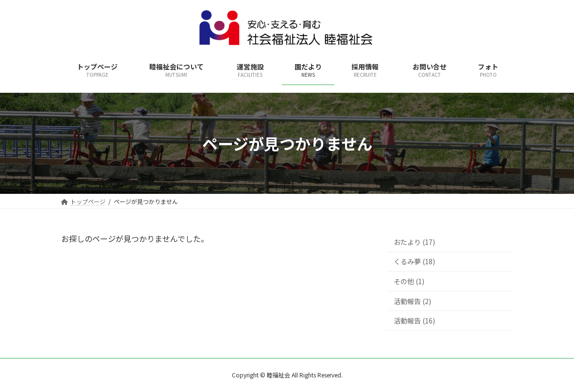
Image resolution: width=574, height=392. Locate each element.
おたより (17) (414, 242)
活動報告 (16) (414, 321)
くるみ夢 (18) (414, 262)
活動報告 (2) (412, 301)
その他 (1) (409, 281)
